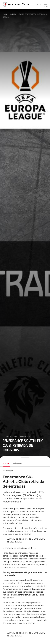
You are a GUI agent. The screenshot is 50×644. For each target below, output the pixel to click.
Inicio (5, 14)
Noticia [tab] (6, 463)
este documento (20, 556)
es (39, 5)
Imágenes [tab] (18, 463)
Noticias (13, 14)
